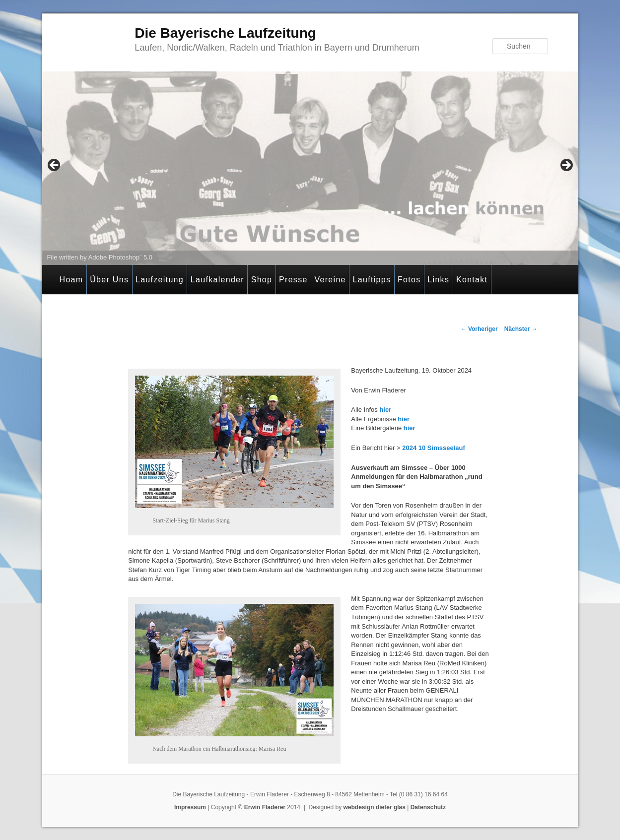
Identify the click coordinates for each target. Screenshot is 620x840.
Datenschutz (428, 807)
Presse (293, 280)
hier (384, 410)
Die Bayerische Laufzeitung (225, 33)
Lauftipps (372, 280)
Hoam (71, 280)
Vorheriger (479, 329)
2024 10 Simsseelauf (433, 448)
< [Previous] (55, 166)
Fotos (409, 280)
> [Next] (566, 166)
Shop (262, 280)
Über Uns (109, 280)
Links (438, 280)
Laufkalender (217, 280)
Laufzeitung (160, 280)
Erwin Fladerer (265, 807)
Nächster (521, 329)
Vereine (330, 280)
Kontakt (472, 280)
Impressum (190, 807)
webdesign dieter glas (375, 807)
